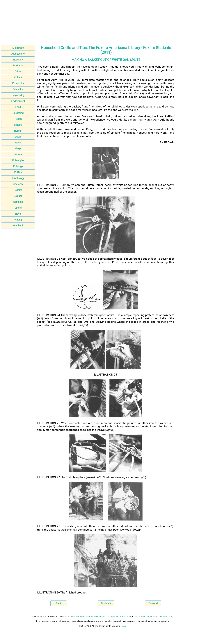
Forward (153, 603)
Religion (18, 190)
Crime (18, 71)
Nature (18, 154)
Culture (18, 77)
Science (18, 196)
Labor (18, 137)
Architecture (18, 54)
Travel (18, 214)
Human (18, 131)
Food (18, 107)
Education (18, 89)
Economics (18, 83)
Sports (18, 208)
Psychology (18, 178)
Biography (18, 60)
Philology (18, 166)
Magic (18, 149)
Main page (18, 48)
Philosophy (18, 160)
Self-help (18, 202)
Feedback (18, 226)
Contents (106, 603)
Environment (18, 101)
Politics (18, 172)
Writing (18, 220)
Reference (18, 184)
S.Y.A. (124, 626)
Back (59, 603)
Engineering (18, 95)
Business (18, 66)
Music (18, 143)
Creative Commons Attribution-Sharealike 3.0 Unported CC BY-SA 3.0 (99, 617)
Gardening (18, 113)
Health (18, 119)
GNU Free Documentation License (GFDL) (154, 617)
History (18, 125)
